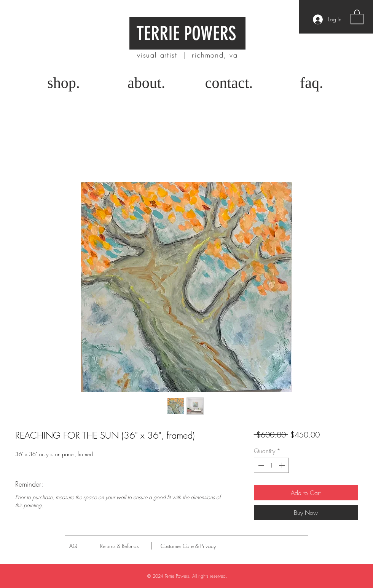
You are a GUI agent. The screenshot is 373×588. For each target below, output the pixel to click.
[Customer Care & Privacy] (188, 546)
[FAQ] (72, 546)
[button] (357, 16)
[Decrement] (260, 465)
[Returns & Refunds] (119, 546)
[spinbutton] (271, 465)
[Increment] (282, 465)
